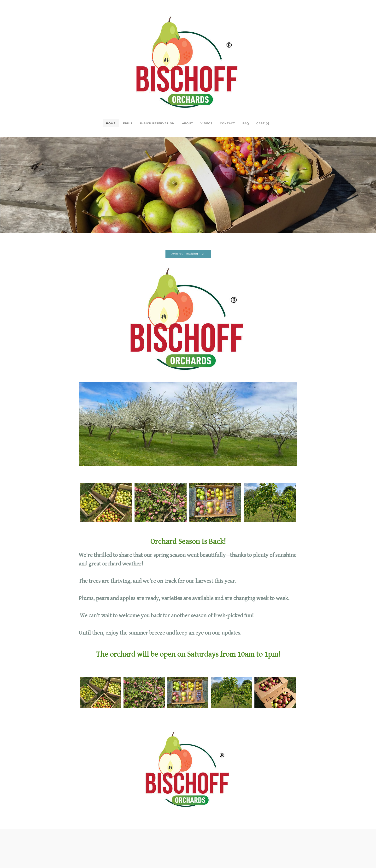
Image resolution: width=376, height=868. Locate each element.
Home (111, 123)
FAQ (246, 123)
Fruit (128, 123)
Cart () (263, 123)
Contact (227, 123)
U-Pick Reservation (157, 123)
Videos (206, 123)
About (188, 123)
